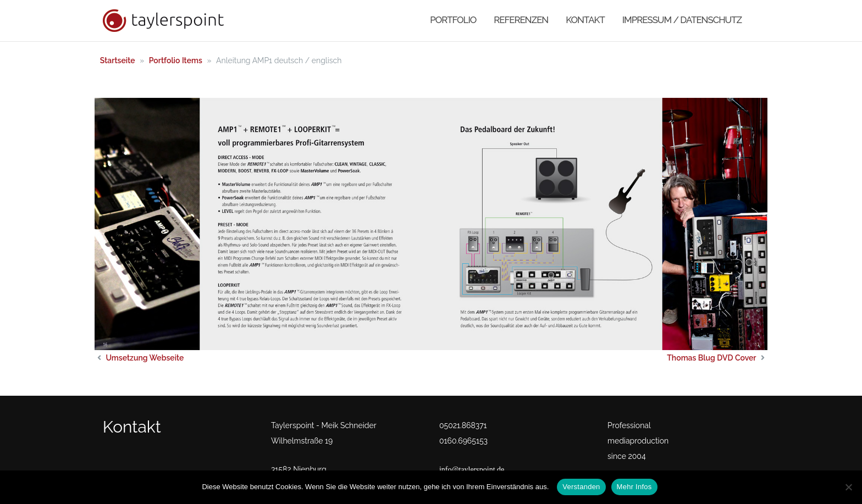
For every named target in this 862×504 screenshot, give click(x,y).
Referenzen (521, 20)
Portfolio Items (176, 60)
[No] (848, 487)
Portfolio (453, 20)
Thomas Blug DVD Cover (711, 358)
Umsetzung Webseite (145, 358)
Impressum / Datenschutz (682, 20)
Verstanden (581, 487)
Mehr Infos (634, 487)
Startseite (118, 60)
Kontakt (585, 20)
